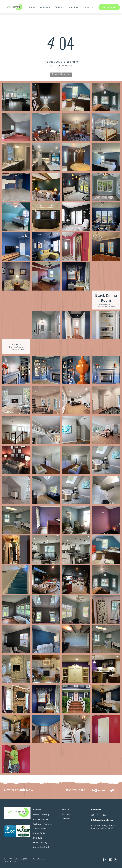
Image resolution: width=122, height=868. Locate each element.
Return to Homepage (61, 74)
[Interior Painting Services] (16, 97)
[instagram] (110, 860)
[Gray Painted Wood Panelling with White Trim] (46, 460)
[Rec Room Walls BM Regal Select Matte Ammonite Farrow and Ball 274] (46, 400)
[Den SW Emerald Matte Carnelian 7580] (16, 460)
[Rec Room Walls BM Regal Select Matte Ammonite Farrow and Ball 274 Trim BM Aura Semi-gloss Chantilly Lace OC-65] (76, 400)
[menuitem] (32, 7)
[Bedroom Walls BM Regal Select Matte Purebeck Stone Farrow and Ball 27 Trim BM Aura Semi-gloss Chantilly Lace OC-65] (76, 430)
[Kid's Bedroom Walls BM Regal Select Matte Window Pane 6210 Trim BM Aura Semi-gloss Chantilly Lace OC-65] (16, 490)
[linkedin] (116, 860)
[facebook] (104, 860)
